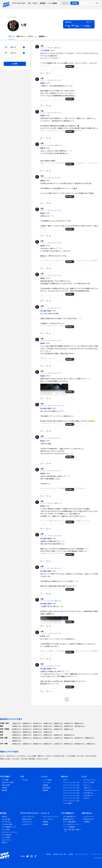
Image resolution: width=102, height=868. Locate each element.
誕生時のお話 (26, 819)
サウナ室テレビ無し (59, 756)
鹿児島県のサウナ (80, 744)
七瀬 (23, 25)
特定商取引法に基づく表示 (60, 854)
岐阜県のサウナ (17, 732)
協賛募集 (45, 790)
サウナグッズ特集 (89, 782)
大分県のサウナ (58, 744)
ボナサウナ (49, 756)
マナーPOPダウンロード (70, 824)
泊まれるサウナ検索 (8, 782)
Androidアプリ (27, 824)
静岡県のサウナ (27, 732)
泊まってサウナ (6, 840)
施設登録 (43, 3)
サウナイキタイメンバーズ (50, 816)
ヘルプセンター (88, 816)
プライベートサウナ (42, 759)
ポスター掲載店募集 (69, 822)
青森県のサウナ (27, 723)
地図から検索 (6, 785)
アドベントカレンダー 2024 (71, 785)
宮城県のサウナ (48, 723)
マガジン (35, 3)
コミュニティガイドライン (82, 854)
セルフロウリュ (11, 756)
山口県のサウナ (58, 738)
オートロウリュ (21, 756)
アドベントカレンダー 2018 (71, 801)
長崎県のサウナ (38, 744)
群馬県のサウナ (38, 726)
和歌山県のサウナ (69, 735)
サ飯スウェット (88, 788)
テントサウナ (16, 759)
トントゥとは (47, 782)
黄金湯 (43, 83)
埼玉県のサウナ (48, 726)
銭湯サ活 (4, 843)
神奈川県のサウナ (80, 726)
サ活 (29, 3)
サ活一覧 (25, 780)
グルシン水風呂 (32, 756)
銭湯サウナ (41, 756)
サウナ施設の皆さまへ (70, 816)
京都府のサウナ (27, 735)
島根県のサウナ (27, 738)
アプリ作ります (6, 822)
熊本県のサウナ (48, 744)
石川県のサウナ (38, 729)
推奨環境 (49, 854)
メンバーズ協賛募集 (69, 827)
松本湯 (43, 636)
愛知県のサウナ (38, 732)
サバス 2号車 (6, 829)
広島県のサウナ (48, 738)
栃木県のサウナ (27, 726)
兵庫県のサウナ (48, 735)
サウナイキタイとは (28, 816)
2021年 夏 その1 (88, 793)
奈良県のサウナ (58, 735)
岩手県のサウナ (38, 723)
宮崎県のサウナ (69, 744)
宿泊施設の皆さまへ (69, 819)
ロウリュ (3, 756)
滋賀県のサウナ (17, 735)
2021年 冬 (86, 798)
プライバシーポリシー (96, 854)
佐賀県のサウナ (27, 744)
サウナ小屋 (24, 759)
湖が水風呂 (32, 759)
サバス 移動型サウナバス (9, 827)
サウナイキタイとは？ (19, 3)
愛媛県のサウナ (89, 738)
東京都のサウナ (69, 726)
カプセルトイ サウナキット (10, 832)
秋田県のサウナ (58, 723)
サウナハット (87, 785)
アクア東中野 (45, 50)
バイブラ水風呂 (71, 756)
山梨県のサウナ (58, 729)
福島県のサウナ (79, 723)
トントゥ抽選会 (52, 3)
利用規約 (71, 854)
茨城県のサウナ (17, 726)
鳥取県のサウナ (17, 738)
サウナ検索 (5, 780)
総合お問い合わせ (89, 819)
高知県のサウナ (17, 741)
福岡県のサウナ (17, 744)
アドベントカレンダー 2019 (71, 798)
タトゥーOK (80, 756)
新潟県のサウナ (17, 729)
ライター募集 (67, 803)
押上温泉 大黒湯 (46, 311)
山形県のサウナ (69, 723)
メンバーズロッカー (48, 819)
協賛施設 (45, 822)
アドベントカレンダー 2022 (71, 790)
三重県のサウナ (48, 732)
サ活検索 (4, 788)
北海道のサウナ (17, 723)
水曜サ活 (56, 48)
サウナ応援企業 (6, 835)
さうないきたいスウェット (91, 790)
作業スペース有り (5, 759)
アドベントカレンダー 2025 (71, 782)
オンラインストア (89, 780)
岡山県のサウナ (38, 738)
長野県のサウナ (69, 729)
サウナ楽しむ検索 (7, 824)
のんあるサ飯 (6, 819)
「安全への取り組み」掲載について (72, 831)
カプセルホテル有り (91, 756)
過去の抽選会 (47, 788)
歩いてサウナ (58, 80)
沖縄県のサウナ (91, 744)
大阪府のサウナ (38, 735)
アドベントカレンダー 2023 (71, 788)
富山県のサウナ (27, 729)
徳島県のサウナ (69, 738)
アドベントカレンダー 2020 (71, 795)
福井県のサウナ (48, 729)
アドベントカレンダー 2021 (71, 793)
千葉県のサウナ (58, 726)
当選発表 (45, 785)
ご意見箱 (86, 822)
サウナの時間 (6, 837)
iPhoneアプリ (26, 822)
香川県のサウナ (79, 738)
